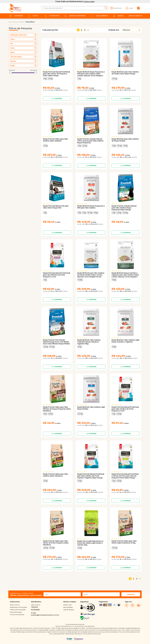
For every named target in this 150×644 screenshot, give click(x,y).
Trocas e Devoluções (17, 615)
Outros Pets (52, 16)
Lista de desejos (69, 610)
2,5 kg (50, 79)
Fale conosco (36, 605)
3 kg (114, 146)
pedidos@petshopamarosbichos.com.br (45, 615)
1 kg (45, 79)
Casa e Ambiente (99, 16)
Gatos (32, 16)
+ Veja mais (36, 35)
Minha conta (67, 605)
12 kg (45, 146)
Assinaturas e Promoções (18, 607)
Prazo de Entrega (16, 612)
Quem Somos (15, 605)
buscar (107, 8)
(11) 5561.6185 (35, 610)
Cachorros (16, 16)
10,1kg (80, 280)
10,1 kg (115, 79)
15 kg (126, 146)
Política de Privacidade (18, 610)
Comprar (58, 99)
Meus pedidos (68, 607)
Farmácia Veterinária (75, 16)
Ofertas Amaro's (135, 16)
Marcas (118, 16)
